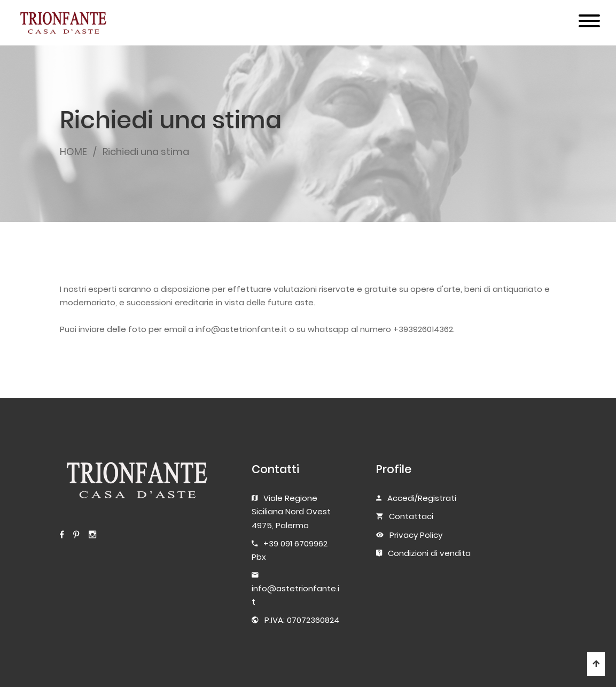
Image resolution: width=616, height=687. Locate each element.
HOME (73, 152)
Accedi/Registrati (422, 498)
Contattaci (411, 516)
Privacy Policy (416, 535)
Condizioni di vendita (429, 553)
